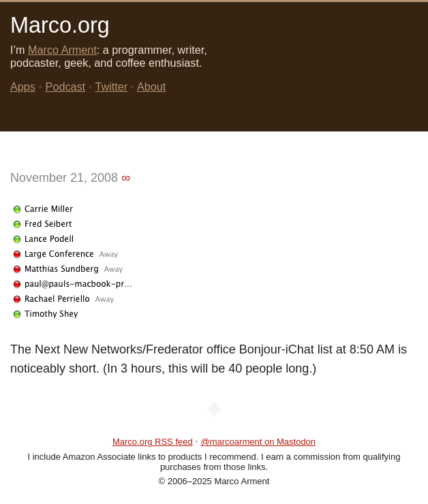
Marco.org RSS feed (153, 442)
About (151, 86)
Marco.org (60, 25)
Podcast (66, 86)
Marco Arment (62, 50)
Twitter (111, 86)
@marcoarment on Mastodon (259, 442)
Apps (23, 86)
